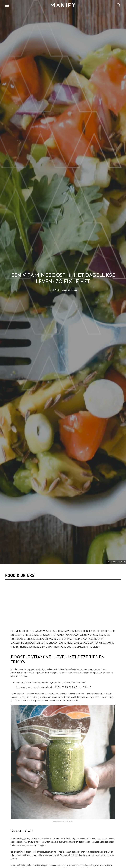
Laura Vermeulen (70, 290)
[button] (7, 5)
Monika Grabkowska (65, 821)
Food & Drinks (20, 575)
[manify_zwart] (63, 5)
